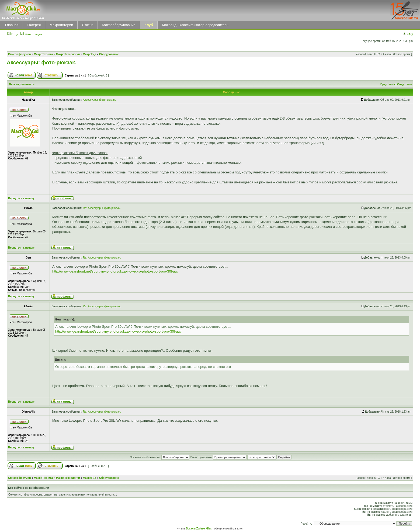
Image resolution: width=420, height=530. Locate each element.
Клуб (149, 25)
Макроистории (61, 25)
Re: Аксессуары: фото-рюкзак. (102, 208)
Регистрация (31, 34)
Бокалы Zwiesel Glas (199, 529)
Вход (13, 34)
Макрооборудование (119, 25)
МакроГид (90, 54)
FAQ (408, 34)
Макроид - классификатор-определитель (195, 25)
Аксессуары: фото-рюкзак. (41, 62)
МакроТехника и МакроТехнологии (57, 54)
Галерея (34, 25)
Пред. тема (388, 84)
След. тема (404, 84)
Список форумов (20, 54)
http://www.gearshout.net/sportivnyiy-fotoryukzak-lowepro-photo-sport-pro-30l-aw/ (115, 271)
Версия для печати (22, 84)
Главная (12, 25)
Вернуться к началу (21, 198)
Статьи (88, 25)
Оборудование (109, 54)
